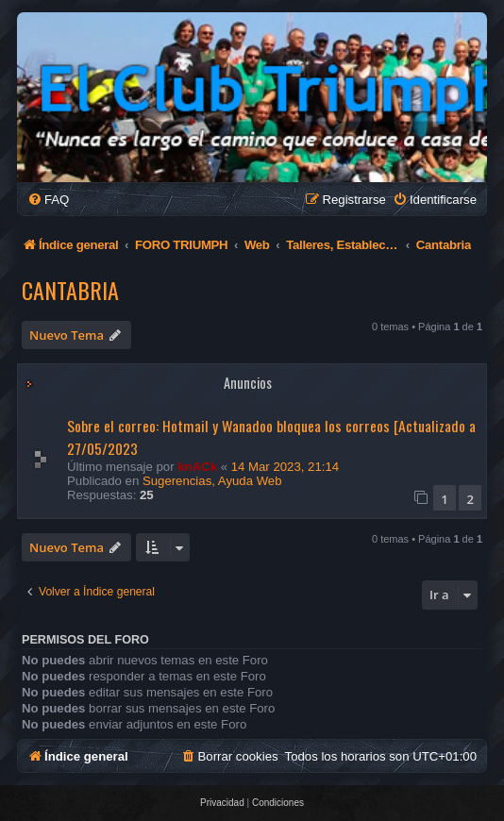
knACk (197, 467)
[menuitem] (48, 200)
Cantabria (70, 290)
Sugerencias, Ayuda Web (212, 481)
